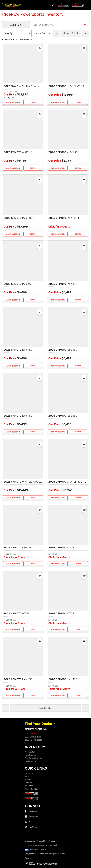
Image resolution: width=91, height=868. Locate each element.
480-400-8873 (31, 734)
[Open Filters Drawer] (16, 25)
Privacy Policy (55, 841)
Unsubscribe (30, 841)
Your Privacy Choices (36, 850)
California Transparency (34, 845)
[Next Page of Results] (85, 33)
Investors (29, 786)
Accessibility (51, 845)
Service (28, 779)
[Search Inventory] (85, 25)
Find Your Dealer (40, 724)
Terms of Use (42, 841)
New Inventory (31, 755)
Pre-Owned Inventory (34, 758)
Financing (29, 773)
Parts (27, 776)
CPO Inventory (31, 761)
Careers (28, 783)
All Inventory (30, 752)
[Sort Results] (17, 33)
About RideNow (32, 789)
